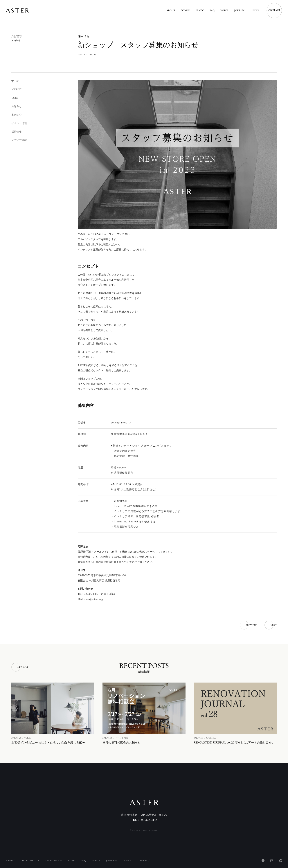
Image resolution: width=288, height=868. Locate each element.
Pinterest (281, 861)
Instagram (272, 861)
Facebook (263, 861)
